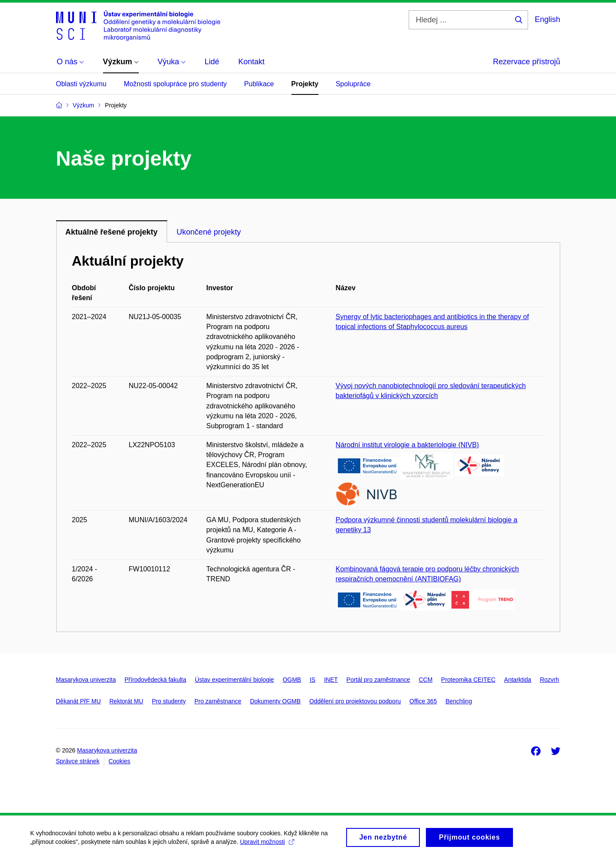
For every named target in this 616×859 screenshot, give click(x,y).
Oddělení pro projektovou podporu (355, 701)
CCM (425, 680)
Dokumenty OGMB (275, 701)
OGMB (292, 680)
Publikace (259, 84)
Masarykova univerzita (86, 680)
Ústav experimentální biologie (235, 680)
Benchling (459, 701)
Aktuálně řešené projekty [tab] (112, 232)
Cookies (120, 761)
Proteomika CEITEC (468, 680)
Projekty (305, 84)
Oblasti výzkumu (81, 84)
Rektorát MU (127, 701)
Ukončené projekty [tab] (209, 232)
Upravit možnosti (267, 844)
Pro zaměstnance (218, 701)
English (547, 19)
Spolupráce (353, 84)
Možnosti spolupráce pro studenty (175, 84)
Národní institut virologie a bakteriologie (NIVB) (408, 445)
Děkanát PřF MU (78, 701)
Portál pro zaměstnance (378, 680)
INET (331, 680)
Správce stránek (78, 761)
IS (312, 680)
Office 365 (423, 701)
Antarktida (518, 680)
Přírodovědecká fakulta (155, 680)
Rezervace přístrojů (526, 62)
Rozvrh (549, 680)
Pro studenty (169, 701)
